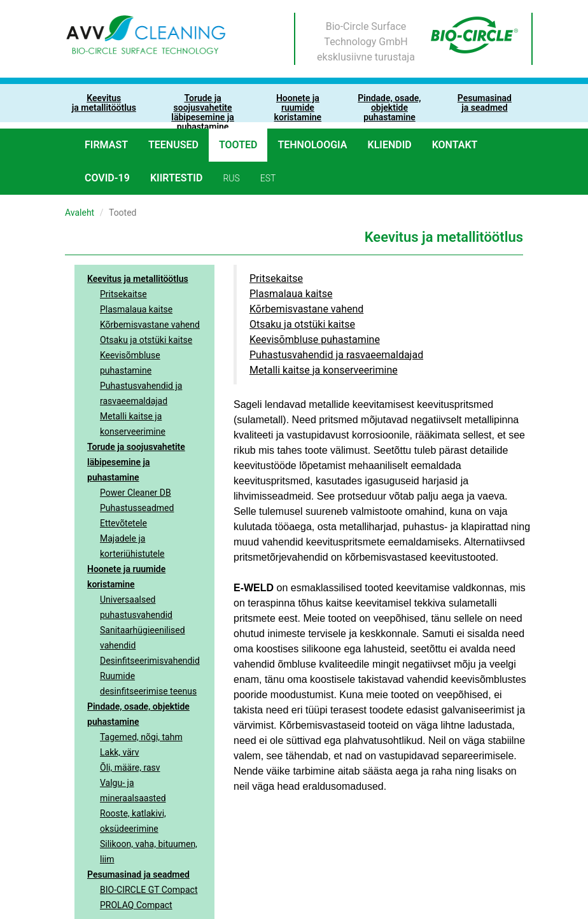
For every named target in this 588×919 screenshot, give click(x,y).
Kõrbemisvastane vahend (150, 325)
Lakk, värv (120, 752)
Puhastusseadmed (137, 508)
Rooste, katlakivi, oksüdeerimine (133, 821)
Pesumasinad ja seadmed (138, 874)
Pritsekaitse (123, 294)
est (268, 178)
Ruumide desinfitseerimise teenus (148, 684)
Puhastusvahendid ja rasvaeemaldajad (141, 393)
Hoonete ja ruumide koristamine (126, 577)
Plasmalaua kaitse (136, 309)
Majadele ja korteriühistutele (132, 546)
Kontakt (455, 145)
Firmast (106, 145)
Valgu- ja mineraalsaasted (133, 790)
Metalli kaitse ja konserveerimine (133, 424)
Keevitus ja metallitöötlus (138, 279)
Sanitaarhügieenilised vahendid (143, 638)
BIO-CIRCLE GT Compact (149, 890)
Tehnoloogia (312, 145)
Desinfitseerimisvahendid (150, 661)
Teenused (173, 145)
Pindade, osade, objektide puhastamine (138, 714)
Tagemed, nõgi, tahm (141, 737)
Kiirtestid (177, 178)
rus (231, 178)
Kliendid (390, 145)
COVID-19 (107, 178)
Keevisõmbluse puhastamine (130, 363)
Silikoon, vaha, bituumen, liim (149, 852)
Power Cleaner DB (136, 493)
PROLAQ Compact (136, 905)
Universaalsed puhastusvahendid (136, 607)
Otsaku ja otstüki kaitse (146, 340)
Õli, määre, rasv (130, 768)
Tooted (238, 145)
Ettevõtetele (123, 523)
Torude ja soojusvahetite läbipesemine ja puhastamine (136, 462)
